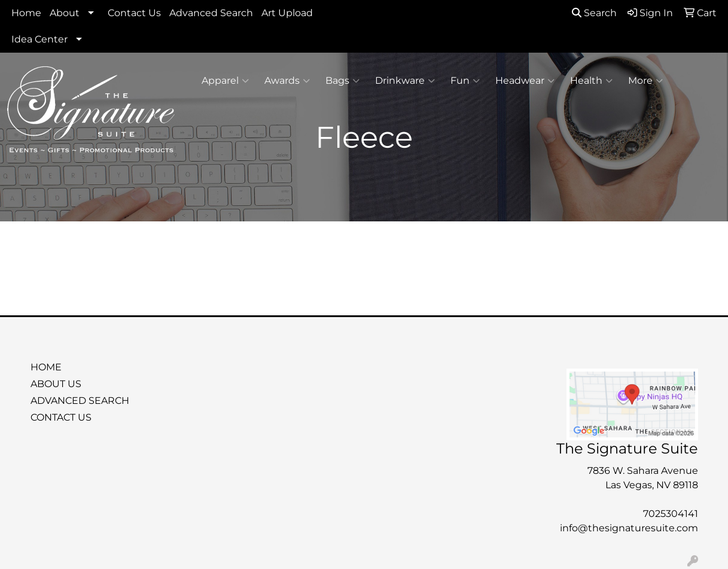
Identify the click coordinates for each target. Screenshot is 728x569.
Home (26, 13)
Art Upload (287, 13)
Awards (287, 81)
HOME (46, 367)
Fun (465, 81)
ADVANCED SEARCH (80, 401)
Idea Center (39, 39)
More (645, 81)
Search (594, 13)
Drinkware (405, 81)
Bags (342, 81)
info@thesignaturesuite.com (629, 528)
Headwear (525, 81)
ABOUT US (56, 384)
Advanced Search (211, 13)
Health (591, 81)
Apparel (225, 81)
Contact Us (134, 13)
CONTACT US (61, 417)
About (65, 13)
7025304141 (671, 514)
